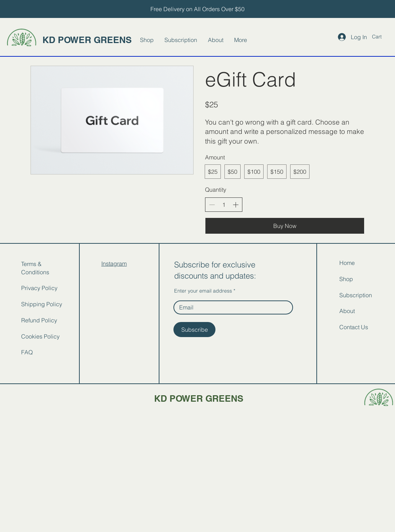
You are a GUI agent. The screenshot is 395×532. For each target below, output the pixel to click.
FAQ (27, 352)
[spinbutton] (224, 205)
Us (364, 327)
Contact (349, 327)
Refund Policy (39, 320)
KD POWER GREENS (87, 40)
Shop (346, 279)
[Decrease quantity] (212, 205)
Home (347, 263)
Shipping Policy (42, 304)
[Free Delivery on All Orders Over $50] (197, 9)
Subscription (356, 295)
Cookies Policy (40, 336)
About (347, 311)
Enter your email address (203, 291)
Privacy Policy (39, 288)
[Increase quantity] (236, 205)
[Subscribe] (194, 330)
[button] (381, 37)
